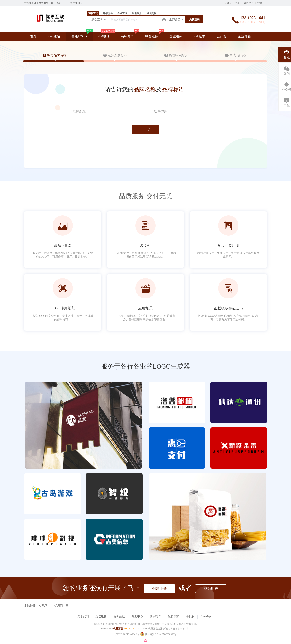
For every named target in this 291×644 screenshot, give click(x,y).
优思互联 (118, 629)
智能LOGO (79, 36)
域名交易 (151, 13)
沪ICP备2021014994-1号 (127, 634)
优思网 (43, 606)
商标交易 (108, 13)
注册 (237, 3)
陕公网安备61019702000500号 (158, 634)
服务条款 (119, 616)
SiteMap (206, 616)
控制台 (261, 3)
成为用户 (211, 589)
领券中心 (249, 3)
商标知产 (127, 36)
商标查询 (93, 13)
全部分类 (177, 20)
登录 (227, 3)
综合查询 (99, 20)
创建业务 (159, 589)
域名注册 (137, 13)
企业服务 (176, 36)
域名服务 (152, 36)
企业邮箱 (244, 36)
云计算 (222, 36)
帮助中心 (137, 616)
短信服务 (101, 616)
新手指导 (155, 616)
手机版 (190, 616)
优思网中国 (61, 606)
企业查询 (122, 13)
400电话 (104, 36)
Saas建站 (54, 36)
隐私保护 (173, 616)
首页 (33, 36)
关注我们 (77, 3)
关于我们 (83, 616)
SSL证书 (200, 36)
